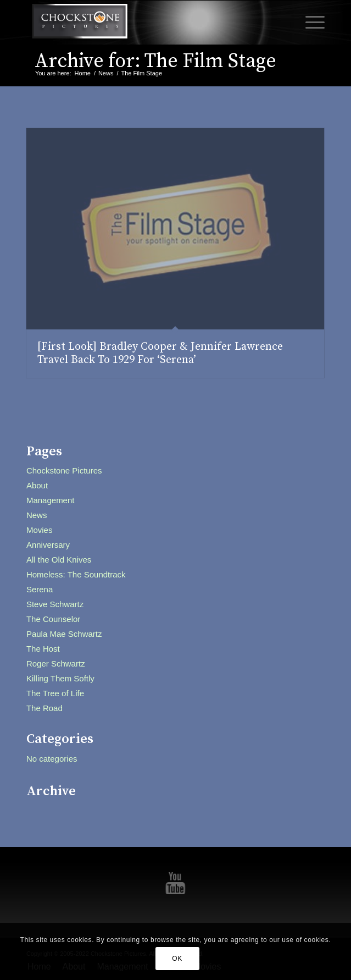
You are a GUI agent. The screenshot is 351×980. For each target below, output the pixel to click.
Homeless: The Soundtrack (76, 574)
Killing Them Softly (60, 678)
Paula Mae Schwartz (64, 634)
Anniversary (48, 545)
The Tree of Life (55, 693)
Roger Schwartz (56, 664)
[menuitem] (310, 23)
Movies (40, 530)
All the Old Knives (59, 560)
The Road (44, 708)
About (37, 485)
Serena (40, 589)
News (37, 515)
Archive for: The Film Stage (155, 61)
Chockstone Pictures (64, 470)
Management (51, 500)
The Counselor (53, 619)
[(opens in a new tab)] (175, 229)
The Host (43, 649)
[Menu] (310, 23)
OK (177, 959)
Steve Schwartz (55, 604)
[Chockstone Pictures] (146, 23)
